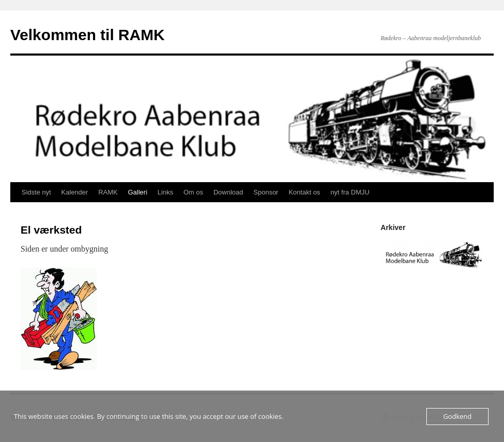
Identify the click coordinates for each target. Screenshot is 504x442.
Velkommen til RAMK (87, 35)
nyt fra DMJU (350, 192)
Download (228, 192)
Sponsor (266, 192)
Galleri (138, 192)
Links (165, 192)
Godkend (457, 416)
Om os (193, 192)
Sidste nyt (36, 192)
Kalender (75, 192)
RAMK (108, 192)
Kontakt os (304, 192)
